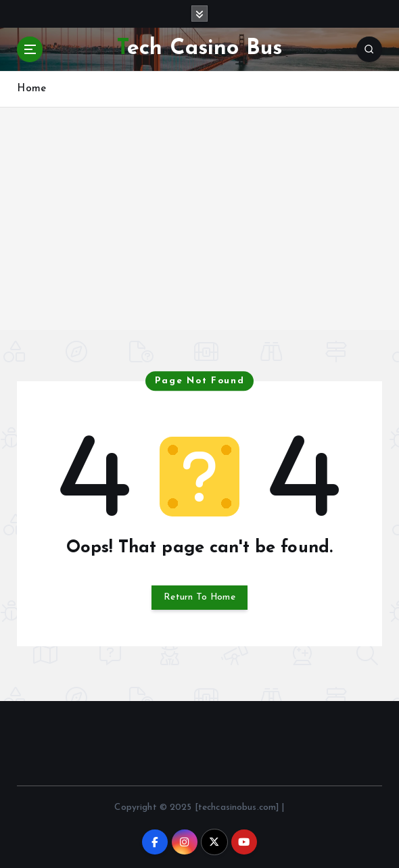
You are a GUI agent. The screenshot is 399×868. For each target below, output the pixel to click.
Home (31, 89)
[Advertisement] (199, 235)
